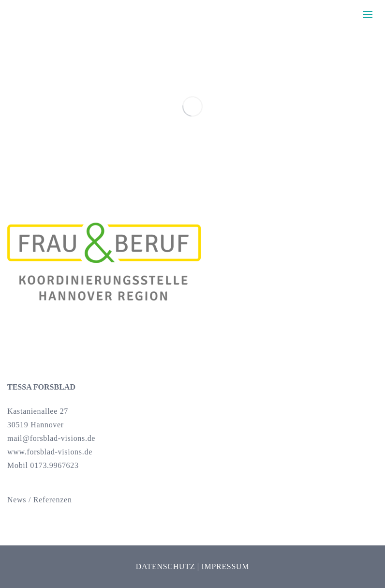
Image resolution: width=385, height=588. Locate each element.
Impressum (225, 566)
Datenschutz (165, 566)
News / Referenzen (40, 500)
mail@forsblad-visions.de (51, 438)
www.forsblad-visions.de (50, 452)
